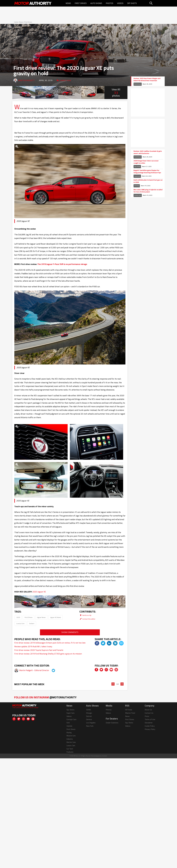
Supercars (137, 176)
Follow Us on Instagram (45, 697)
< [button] (113, 684)
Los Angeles (91, 723)
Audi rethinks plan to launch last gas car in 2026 (148, 181)
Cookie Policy (150, 726)
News (68, 3)
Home (16, 22)
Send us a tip (85, 615)
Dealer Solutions (112, 723)
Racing (69, 732)
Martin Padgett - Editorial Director (34, 670)
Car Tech (70, 749)
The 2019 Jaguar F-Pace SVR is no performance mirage (62, 264)
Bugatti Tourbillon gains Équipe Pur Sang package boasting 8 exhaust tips (147, 172)
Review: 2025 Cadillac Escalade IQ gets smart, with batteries (148, 152)
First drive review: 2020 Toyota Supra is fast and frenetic (39, 650)
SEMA (88, 710)
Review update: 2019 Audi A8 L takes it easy (33, 646)
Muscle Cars (71, 736)
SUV (68, 723)
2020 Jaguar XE (39, 592)
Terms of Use (150, 719)
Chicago (89, 713)
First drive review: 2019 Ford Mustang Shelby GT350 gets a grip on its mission (48, 654)
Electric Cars (71, 742)
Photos (110, 3)
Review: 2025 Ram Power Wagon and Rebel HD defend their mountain (147, 80)
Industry (137, 186)
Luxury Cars (20, 623)
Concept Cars (71, 719)
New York (90, 726)
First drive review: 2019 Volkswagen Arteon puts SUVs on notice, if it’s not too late (50, 643)
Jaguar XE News (56, 617)
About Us (148, 710)
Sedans (32, 623)
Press (147, 716)
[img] (97, 643)
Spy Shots (132, 3)
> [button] (122, 684)
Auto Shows (96, 3)
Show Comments (70, 632)
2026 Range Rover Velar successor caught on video (146, 162)
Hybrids (69, 726)
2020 (18, 617)
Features (70, 752)
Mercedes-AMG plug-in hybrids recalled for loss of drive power (148, 191)
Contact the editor (87, 619)
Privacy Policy (150, 729)
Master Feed (130, 713)
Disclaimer (149, 723)
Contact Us (149, 713)
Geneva (89, 719)
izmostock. (104, 756)
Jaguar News (41, 617)
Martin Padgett (26, 80)
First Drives (81, 3)
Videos (120, 3)
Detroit (89, 716)
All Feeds (129, 710)
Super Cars (70, 713)
